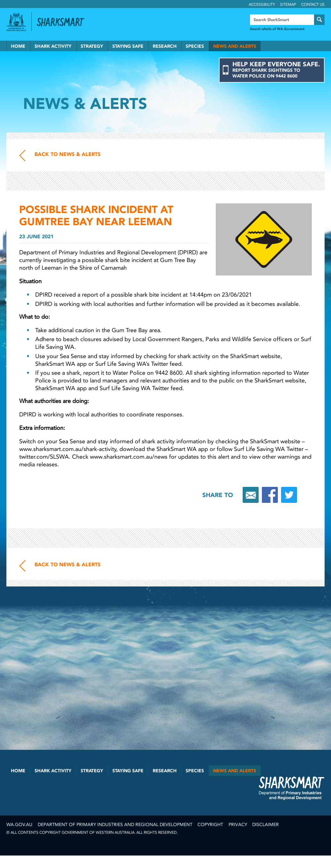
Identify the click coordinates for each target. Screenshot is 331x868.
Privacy (238, 825)
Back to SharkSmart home (63, 22)
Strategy (92, 46)
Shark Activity (53, 46)
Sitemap (288, 4)
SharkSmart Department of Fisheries (292, 788)
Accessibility (262, 4)
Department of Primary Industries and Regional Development (115, 825)
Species (195, 46)
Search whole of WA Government (277, 29)
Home (18, 46)
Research (165, 46)
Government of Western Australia (16, 22)
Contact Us (313, 4)
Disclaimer (266, 825)
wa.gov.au (19, 825)
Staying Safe (128, 46)
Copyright (210, 825)
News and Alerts (235, 46)
